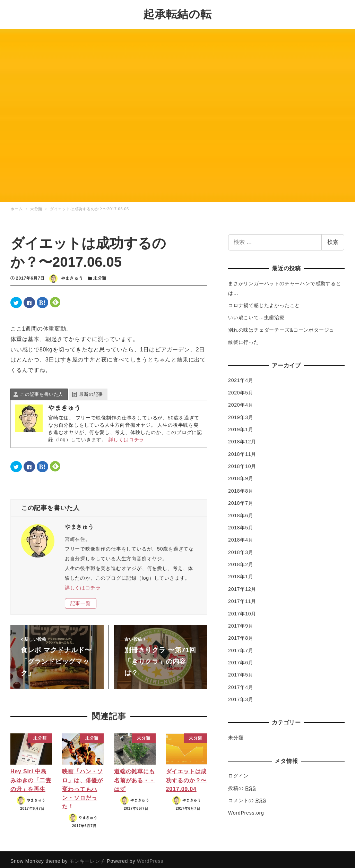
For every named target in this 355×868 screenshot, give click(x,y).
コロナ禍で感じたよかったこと (264, 302)
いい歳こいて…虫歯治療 (256, 314)
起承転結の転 (177, 12)
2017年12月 (242, 586)
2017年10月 (242, 610)
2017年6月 (241, 659)
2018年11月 (242, 450)
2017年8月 (241, 635)
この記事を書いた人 (42, 390)
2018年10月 (242, 463)
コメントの (247, 797)
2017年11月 (242, 598)
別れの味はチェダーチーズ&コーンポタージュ (281, 326)
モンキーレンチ (87, 858)
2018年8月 (241, 487)
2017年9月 (241, 622)
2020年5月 (241, 389)
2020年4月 (241, 401)
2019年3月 (241, 414)
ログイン (238, 772)
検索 (333, 239)
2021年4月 (241, 377)
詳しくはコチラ (127, 436)
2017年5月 (241, 671)
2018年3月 (241, 548)
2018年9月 (241, 475)
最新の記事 (91, 390)
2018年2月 (241, 561)
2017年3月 (241, 696)
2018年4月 (241, 536)
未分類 (100, 275)
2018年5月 (241, 524)
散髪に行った (244, 339)
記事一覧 (81, 600)
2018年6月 (241, 512)
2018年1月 (241, 573)
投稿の (242, 785)
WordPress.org (246, 809)
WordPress (150, 858)
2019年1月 (241, 426)
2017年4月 (241, 684)
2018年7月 (241, 500)
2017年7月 (241, 647)
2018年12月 (242, 438)
